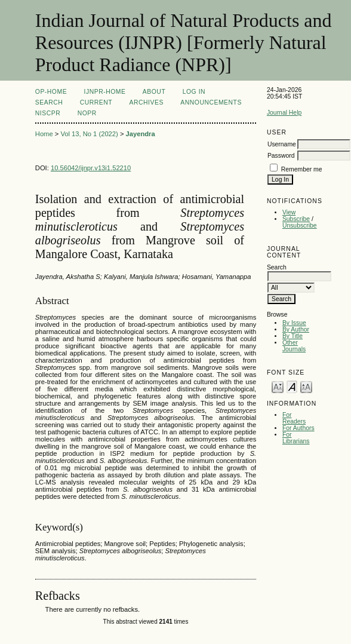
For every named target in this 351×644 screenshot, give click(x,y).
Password (281, 156)
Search (49, 102)
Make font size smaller (278, 386)
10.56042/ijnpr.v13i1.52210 (91, 168)
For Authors (298, 428)
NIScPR (48, 113)
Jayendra (141, 134)
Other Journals (294, 346)
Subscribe (296, 219)
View (289, 212)
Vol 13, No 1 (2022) (89, 134)
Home (44, 134)
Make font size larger (306, 386)
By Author (296, 329)
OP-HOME (51, 92)
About (154, 92)
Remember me (302, 169)
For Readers (294, 418)
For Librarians (296, 438)
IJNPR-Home (105, 92)
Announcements (211, 102)
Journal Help (284, 113)
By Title (292, 336)
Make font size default (292, 386)
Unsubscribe (300, 226)
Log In (194, 92)
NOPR (87, 113)
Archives (147, 102)
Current (96, 102)
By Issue (294, 323)
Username (282, 144)
